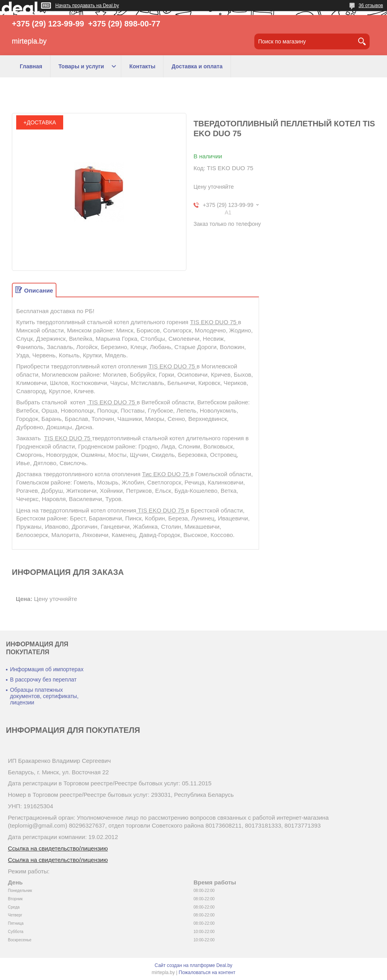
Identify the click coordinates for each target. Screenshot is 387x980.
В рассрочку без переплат (43, 680)
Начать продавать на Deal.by (87, 6)
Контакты (142, 66)
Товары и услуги (81, 66)
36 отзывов (371, 6)
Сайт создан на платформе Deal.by (194, 965)
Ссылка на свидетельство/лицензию (58, 848)
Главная (31, 66)
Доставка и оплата (197, 66)
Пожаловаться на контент (207, 972)
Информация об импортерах (47, 669)
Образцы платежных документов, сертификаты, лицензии (44, 696)
